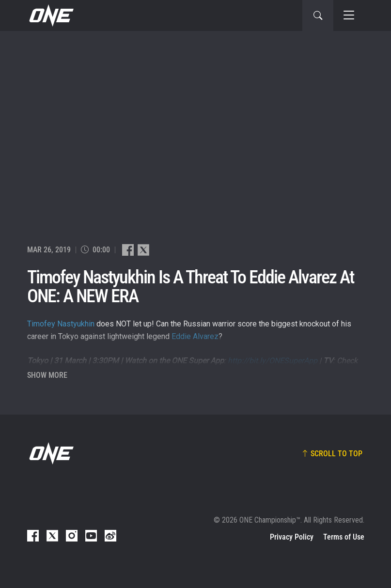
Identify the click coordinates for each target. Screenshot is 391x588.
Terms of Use (344, 537)
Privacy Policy (292, 537)
